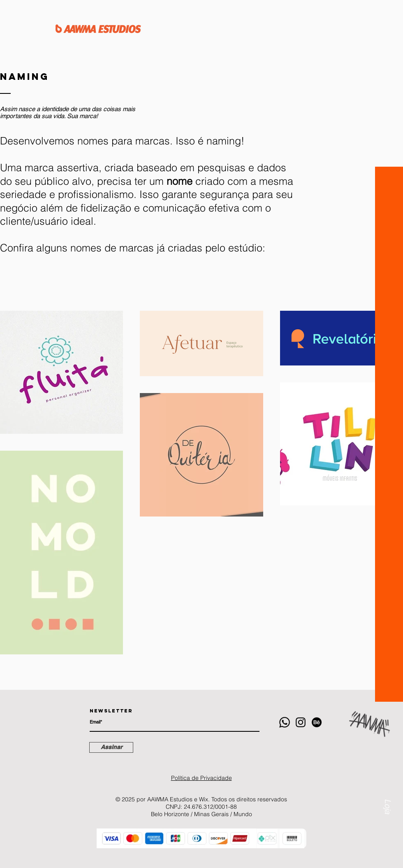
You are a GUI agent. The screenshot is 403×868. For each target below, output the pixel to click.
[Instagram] (301, 722)
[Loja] (387, 782)
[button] (389, 79)
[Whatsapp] (285, 722)
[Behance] (317, 722)
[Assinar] (111, 747)
